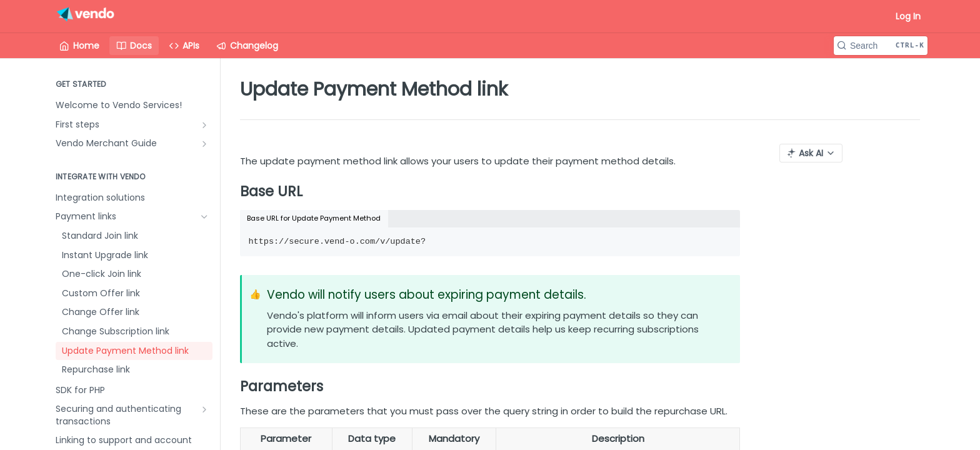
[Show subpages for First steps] (204, 125)
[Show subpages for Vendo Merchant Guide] (204, 144)
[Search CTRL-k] (881, 46)
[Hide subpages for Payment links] (204, 217)
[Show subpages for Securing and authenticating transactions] (204, 409)
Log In (908, 16)
